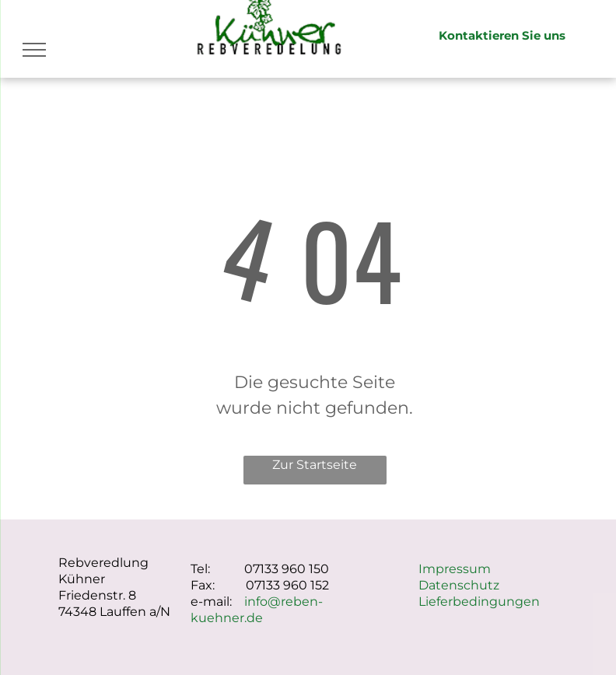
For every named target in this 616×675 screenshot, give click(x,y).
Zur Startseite (315, 465)
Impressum (455, 569)
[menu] (34, 50)
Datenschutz (459, 585)
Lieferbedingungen (479, 602)
